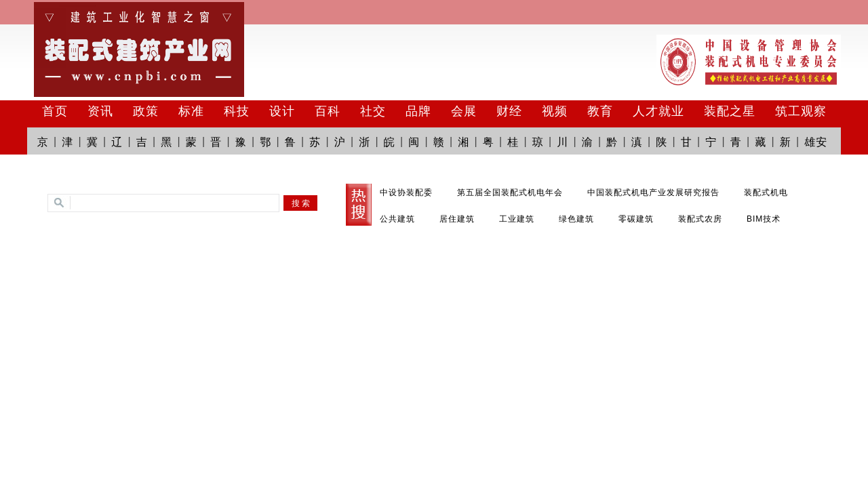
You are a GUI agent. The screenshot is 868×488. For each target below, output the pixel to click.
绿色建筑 (576, 219)
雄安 (816, 142)
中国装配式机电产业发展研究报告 (653, 192)
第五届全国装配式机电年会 (510, 192)
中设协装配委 (406, 192)
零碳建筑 (636, 219)
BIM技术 (764, 219)
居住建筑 (457, 219)
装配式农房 (700, 219)
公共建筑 (397, 219)
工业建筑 (517, 219)
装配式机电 (766, 192)
